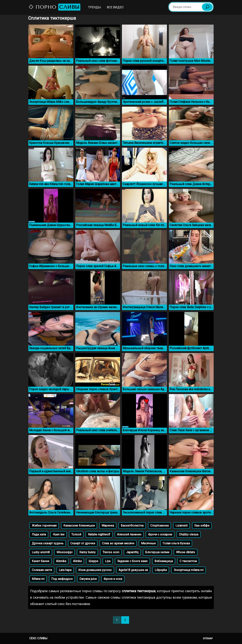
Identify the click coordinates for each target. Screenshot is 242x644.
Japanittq (132, 552)
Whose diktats (186, 552)
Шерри (93, 561)
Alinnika (61, 561)
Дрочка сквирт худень (48, 543)
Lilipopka (161, 570)
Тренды (95, 7)
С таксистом (188, 561)
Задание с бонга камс (132, 561)
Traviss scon (111, 552)
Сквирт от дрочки (83, 543)
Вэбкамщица (164, 561)
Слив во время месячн (118, 543)
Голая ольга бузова (176, 543)
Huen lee (59, 534)
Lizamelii (181, 526)
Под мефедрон (62, 579)
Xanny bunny (87, 552)
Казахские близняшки (79, 526)
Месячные (148, 543)
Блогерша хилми (157, 552)
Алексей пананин (129, 534)
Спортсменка (159, 526)
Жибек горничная (44, 526)
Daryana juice (88, 579)
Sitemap (208, 638)
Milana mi (38, 579)
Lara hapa (65, 570)
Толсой (76, 534)
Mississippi (64, 552)
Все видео (115, 7)
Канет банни (40, 561)
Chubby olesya (189, 534)
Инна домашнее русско (95, 570)
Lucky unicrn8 (41, 552)
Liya (108, 561)
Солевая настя (42, 570)
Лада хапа (39, 534)
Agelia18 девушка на (133, 570)
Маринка (108, 526)
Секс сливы (38, 638)
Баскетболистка (132, 526)
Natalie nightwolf (99, 534)
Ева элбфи (202, 526)
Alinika (77, 561)
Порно (54, 7)
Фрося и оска (113, 579)
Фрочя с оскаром (160, 534)
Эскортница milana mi (188, 570)
